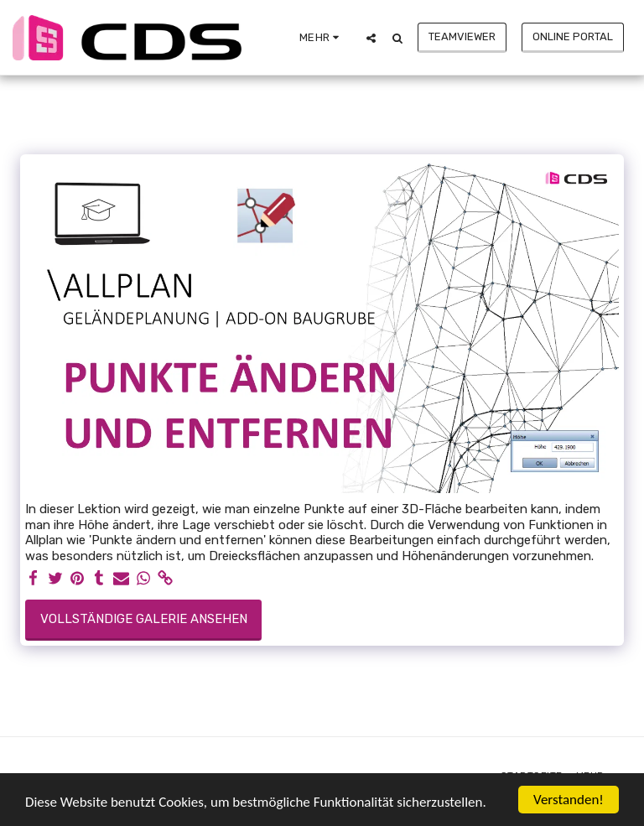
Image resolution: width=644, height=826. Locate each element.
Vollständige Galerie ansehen (144, 619)
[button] (371, 38)
